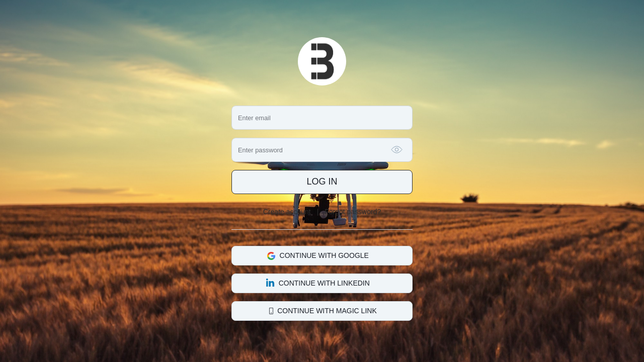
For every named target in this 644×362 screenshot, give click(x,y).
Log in (322, 182)
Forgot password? (353, 212)
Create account (287, 212)
